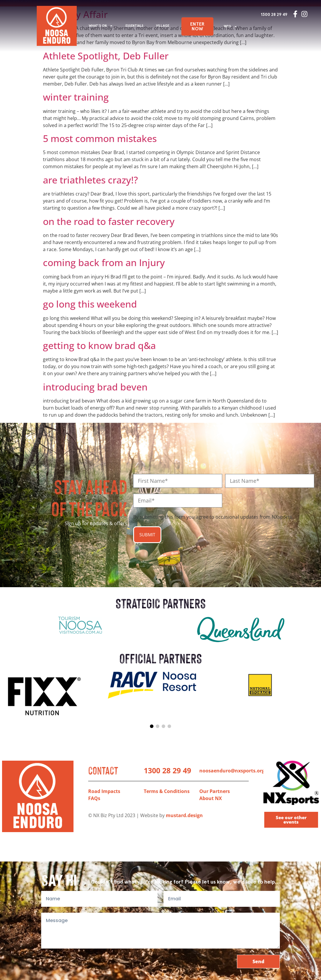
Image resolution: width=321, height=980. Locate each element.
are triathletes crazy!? (90, 180)
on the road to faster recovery (109, 221)
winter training (76, 97)
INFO (230, 26)
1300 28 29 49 (274, 15)
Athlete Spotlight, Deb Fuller (106, 56)
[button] (152, 726)
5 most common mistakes (100, 138)
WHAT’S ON (101, 26)
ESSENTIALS (134, 26)
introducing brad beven (95, 387)
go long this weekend (90, 304)
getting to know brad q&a (99, 345)
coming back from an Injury (104, 262)
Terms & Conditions (167, 791)
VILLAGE (163, 26)
